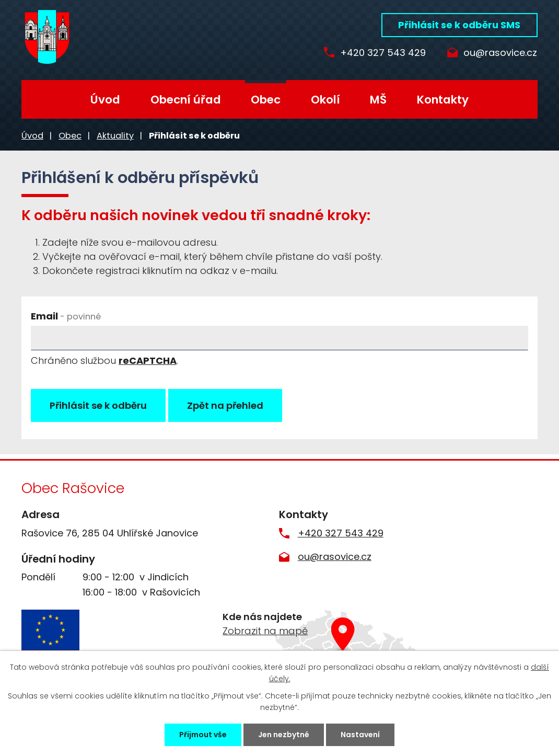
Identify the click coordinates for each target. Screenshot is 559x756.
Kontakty (443, 100)
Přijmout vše (203, 735)
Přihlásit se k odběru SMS (459, 25)
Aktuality (115, 136)
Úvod (105, 100)
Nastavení (360, 735)
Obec (266, 100)
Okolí (325, 100)
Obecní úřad (186, 100)
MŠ (378, 100)
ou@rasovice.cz (500, 53)
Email (66, 316)
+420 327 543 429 (383, 53)
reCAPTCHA (148, 360)
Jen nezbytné (284, 735)
